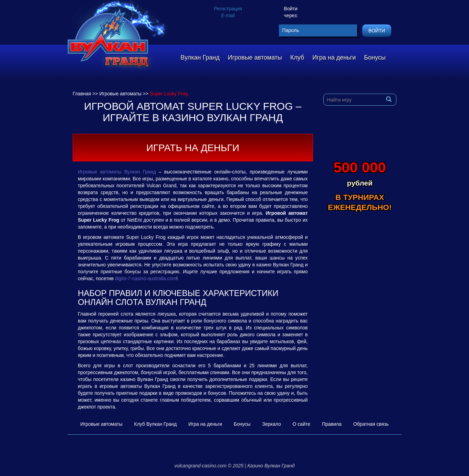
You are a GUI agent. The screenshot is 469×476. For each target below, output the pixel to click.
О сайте (301, 424)
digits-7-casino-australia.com (146, 278)
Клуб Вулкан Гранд (156, 424)
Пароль (291, 30)
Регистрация (228, 9)
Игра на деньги (334, 57)
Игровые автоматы (255, 57)
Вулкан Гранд (200, 57)
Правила (332, 424)
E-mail (228, 15)
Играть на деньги (193, 148)
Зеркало (271, 424)
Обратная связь (371, 424)
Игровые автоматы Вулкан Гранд (117, 172)
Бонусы (375, 57)
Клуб (297, 57)
